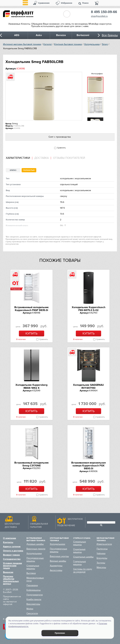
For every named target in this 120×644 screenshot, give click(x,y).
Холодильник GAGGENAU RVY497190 (88, 386)
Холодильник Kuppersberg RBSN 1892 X (31, 386)
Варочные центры (59, 556)
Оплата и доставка (13, 551)
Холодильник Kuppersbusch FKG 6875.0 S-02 (89, 309)
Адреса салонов (12, 547)
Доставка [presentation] (42, 158)
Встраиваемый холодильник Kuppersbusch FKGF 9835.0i (32, 309)
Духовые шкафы (35, 544)
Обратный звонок (67, 14)
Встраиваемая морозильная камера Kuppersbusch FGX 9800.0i (88, 466)
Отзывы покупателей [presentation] (69, 158)
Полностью (29, 170)
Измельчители (104, 544)
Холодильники (92, 44)
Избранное (67, 3)
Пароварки (32, 585)
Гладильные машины (80, 563)
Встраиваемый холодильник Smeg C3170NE (32, 464)
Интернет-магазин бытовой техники (22, 44)
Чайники (101, 553)
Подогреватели (35, 595)
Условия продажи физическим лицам (12, 566)
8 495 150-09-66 (104, 12)
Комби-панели (34, 599)
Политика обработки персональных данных (11, 580)
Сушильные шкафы (83, 557)
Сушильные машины (79, 551)
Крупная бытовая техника (68, 44)
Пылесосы (102, 549)
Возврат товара (11, 555)
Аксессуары (56, 570)
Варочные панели (36, 549)
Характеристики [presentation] (18, 158)
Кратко (13, 170)
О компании (10, 538)
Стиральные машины (33, 567)
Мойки (30, 609)
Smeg (105, 44)
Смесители (32, 613)
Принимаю (60, 633)
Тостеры (101, 563)
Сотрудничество (12, 559)
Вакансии (8, 572)
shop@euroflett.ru (99, 16)
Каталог (48, 44)
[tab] (19, 158)
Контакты (8, 542)
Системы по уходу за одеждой (83, 570)
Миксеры (101, 567)
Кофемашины (34, 590)
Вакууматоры (33, 604)
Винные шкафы (58, 561)
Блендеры (102, 558)
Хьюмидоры (56, 566)
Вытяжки (31, 573)
